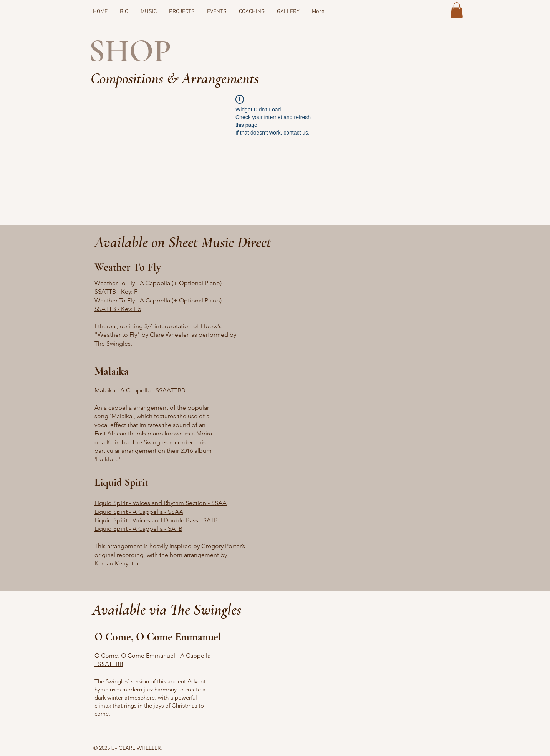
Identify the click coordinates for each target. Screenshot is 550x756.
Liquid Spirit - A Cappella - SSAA (139, 512)
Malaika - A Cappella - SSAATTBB (140, 390)
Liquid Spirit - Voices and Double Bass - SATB (156, 520)
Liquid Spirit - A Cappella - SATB (138, 529)
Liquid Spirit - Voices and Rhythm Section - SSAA (161, 503)
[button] (457, 10)
